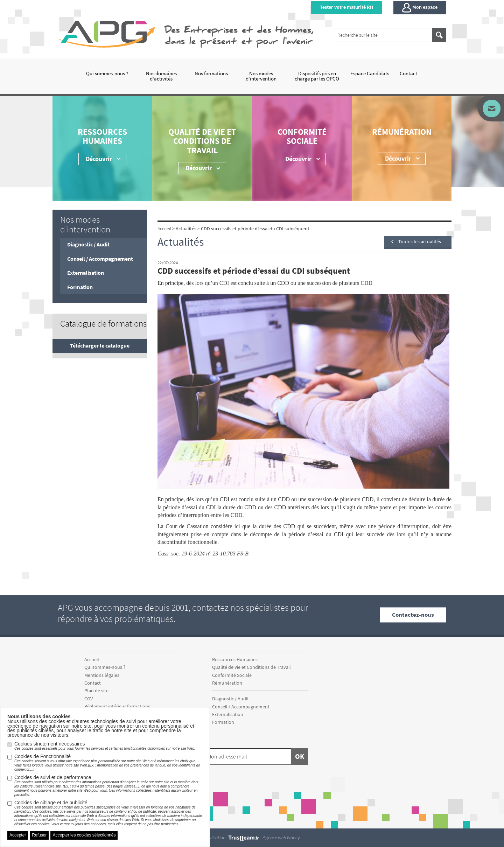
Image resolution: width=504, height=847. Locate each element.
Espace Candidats (370, 73)
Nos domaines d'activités (161, 76)
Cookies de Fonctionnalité (108, 763)
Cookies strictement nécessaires (105, 746)
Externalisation (86, 273)
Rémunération (402, 132)
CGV (89, 699)
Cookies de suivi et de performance (108, 786)
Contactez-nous (413, 615)
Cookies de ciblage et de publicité (108, 813)
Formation (80, 287)
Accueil (92, 659)
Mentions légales (102, 675)
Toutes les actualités (420, 241)
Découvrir (298, 159)
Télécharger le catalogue (100, 345)
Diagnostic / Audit (88, 244)
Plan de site (96, 691)
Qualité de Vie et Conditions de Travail (202, 141)
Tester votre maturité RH (346, 7)
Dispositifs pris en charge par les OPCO (317, 76)
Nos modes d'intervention (261, 76)
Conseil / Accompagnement (100, 259)
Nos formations (211, 73)
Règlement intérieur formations (117, 706)
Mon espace (420, 8)
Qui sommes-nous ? (107, 73)
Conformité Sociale (302, 136)
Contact (408, 73)
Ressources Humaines (102, 136)
